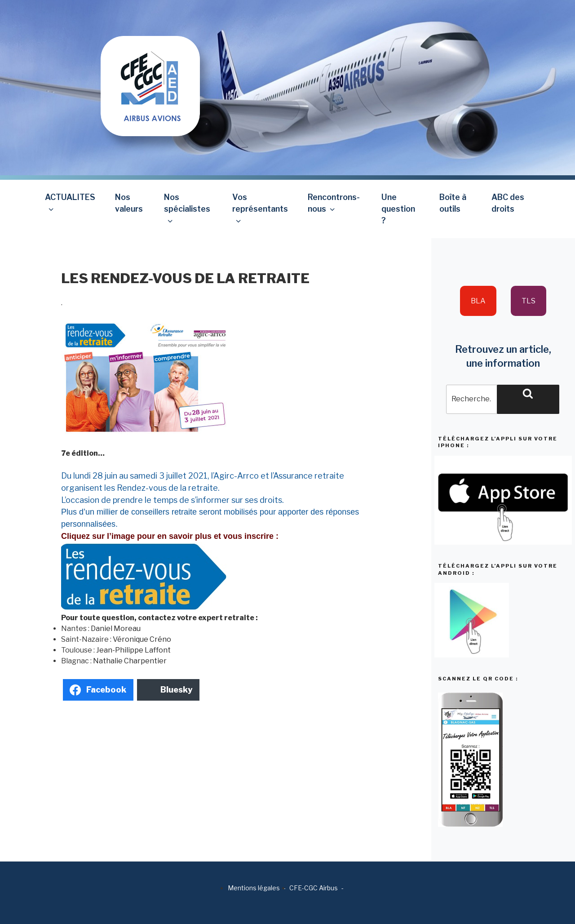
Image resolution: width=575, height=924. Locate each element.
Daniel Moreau (116, 629)
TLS (529, 301)
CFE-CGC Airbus (314, 888)
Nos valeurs (129, 203)
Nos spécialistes (187, 209)
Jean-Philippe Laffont (133, 650)
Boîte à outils (453, 203)
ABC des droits (508, 203)
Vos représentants (260, 209)
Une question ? (398, 209)
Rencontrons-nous (334, 203)
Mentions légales (254, 888)
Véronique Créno (142, 639)
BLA (478, 301)
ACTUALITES (70, 203)
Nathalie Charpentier (130, 661)
